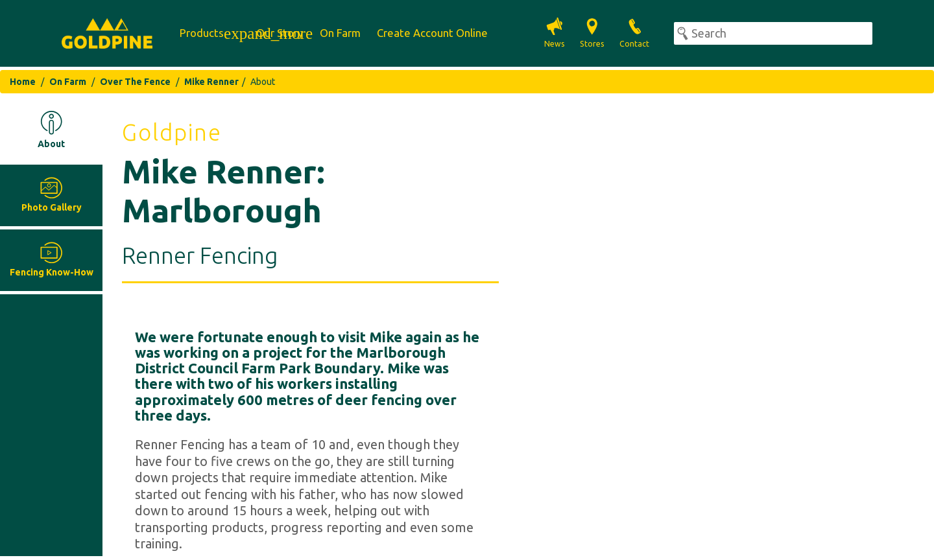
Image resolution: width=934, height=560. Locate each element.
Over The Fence (135, 82)
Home (23, 82)
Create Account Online (432, 33)
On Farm (340, 33)
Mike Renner (211, 82)
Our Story (280, 33)
